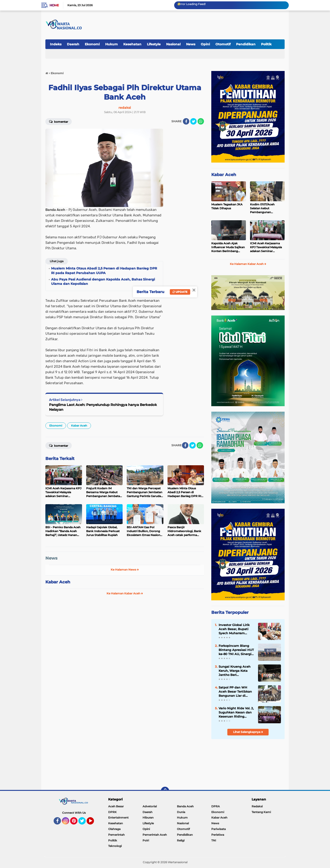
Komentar (59, 121)
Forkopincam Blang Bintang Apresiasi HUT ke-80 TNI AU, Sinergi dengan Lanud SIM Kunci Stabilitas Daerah (236, 650)
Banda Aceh (185, 806)
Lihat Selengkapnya (248, 732)
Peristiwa (218, 835)
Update (180, 292)
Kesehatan (132, 44)
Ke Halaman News (125, 570)
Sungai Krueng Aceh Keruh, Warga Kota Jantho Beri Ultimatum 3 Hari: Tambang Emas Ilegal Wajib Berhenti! (236, 671)
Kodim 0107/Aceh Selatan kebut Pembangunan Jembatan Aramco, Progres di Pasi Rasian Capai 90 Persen (265, 208)
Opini (205, 44)
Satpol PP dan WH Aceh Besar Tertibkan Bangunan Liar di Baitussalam (235, 692)
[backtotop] (165, 791)
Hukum (111, 44)
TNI (214, 840)
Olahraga (114, 829)
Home (54, 5)
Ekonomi (92, 44)
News (191, 44)
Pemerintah (116, 835)
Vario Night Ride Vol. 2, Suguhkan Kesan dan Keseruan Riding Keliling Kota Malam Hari (236, 713)
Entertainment (118, 818)
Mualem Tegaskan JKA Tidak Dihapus (227, 206)
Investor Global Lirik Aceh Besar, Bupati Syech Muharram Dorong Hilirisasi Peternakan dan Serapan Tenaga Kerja (235, 629)
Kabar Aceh (79, 426)
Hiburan (148, 818)
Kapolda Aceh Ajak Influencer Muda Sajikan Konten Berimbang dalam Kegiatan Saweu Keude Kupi (228, 247)
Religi (181, 840)
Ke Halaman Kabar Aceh (125, 593)
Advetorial (150, 806)
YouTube (93, 823)
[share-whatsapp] (201, 121)
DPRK (112, 812)
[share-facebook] (186, 121)
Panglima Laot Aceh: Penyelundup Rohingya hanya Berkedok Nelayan (103, 407)
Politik (266, 44)
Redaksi (257, 806)
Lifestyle (154, 44)
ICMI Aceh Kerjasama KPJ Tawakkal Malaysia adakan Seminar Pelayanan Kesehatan (266, 247)
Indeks (56, 44)
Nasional (173, 44)
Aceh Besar (116, 806)
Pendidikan (246, 44)
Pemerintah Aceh (155, 835)
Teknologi (115, 846)
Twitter (84, 823)
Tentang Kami (261, 812)
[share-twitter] (193, 121)
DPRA (216, 806)
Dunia (181, 812)
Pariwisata (219, 829)
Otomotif (223, 44)
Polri (146, 840)
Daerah (73, 44)
